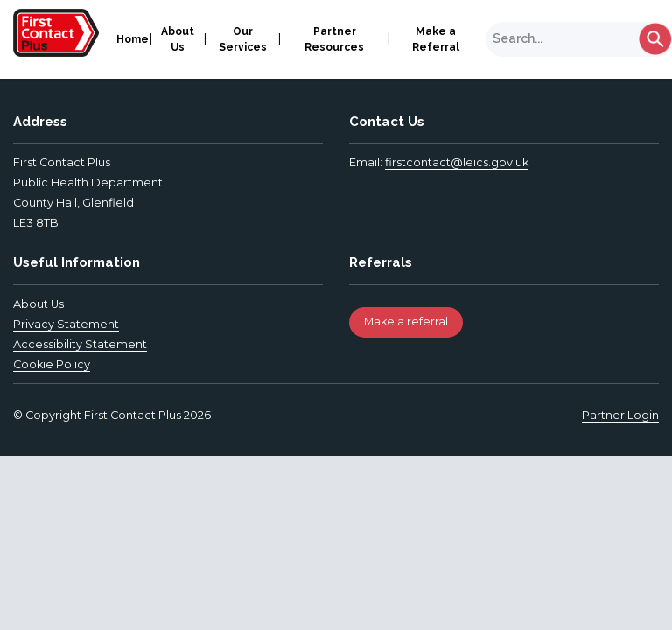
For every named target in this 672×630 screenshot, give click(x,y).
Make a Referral (436, 39)
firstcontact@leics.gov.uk (457, 162)
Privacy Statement (66, 324)
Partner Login (620, 415)
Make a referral (406, 322)
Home (133, 39)
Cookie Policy (52, 364)
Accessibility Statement (80, 344)
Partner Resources (334, 39)
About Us (178, 39)
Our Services (243, 39)
